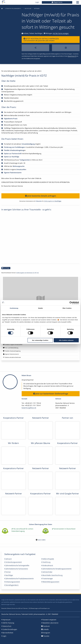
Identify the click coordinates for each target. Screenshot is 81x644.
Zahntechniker (47, 572)
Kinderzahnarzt (47, 565)
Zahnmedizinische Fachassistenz (16, 569)
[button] (78, 3)
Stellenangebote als (53, 201)
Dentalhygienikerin (11, 585)
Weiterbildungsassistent (50, 582)
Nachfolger (28, 9)
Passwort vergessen (49, 620)
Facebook (46, 626)
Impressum (6, 620)
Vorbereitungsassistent (13, 562)
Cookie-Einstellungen (10, 629)
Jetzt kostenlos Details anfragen (41, 196)
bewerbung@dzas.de (29, 408)
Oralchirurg (46, 562)
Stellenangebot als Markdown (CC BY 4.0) (27, 273)
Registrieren (57, 2)
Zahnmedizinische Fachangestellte (17, 565)
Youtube (46, 636)
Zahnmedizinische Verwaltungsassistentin (56, 569)
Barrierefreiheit (8, 633)
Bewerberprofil (72, 56)
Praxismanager (47, 578)
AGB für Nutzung (8, 623)
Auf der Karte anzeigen (61, 33)
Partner (8, 572)
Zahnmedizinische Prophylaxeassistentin (19, 578)
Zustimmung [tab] (14, 308)
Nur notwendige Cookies (40, 340)
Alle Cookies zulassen (66, 340)
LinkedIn (46, 629)
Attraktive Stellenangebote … (14, 9)
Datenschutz (7, 626)
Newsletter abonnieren (50, 623)
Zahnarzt (8, 559)
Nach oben (42, 540)
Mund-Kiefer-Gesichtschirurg (52, 575)
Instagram (46, 633)
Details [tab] (41, 308)
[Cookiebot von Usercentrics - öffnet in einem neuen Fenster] (71, 303)
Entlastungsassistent (12, 582)
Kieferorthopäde (48, 559)
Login (37, 2)
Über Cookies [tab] (67, 308)
